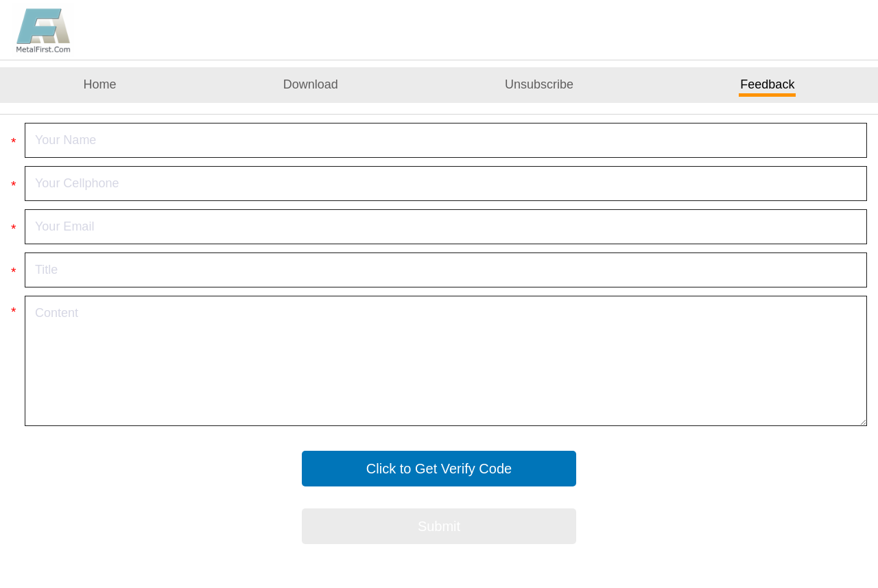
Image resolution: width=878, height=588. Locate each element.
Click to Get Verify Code (439, 469)
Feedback (767, 84)
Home (100, 84)
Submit (439, 526)
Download (311, 84)
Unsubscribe (539, 84)
